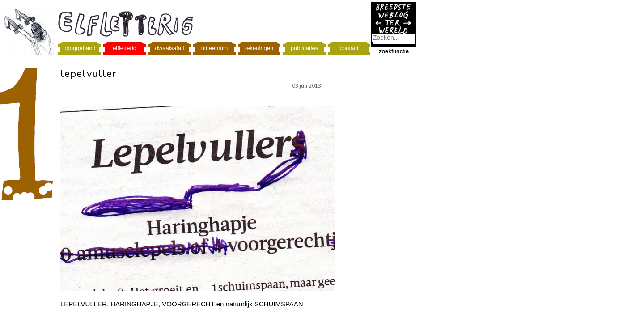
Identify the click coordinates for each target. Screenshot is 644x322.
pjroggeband (79, 48)
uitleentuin (214, 48)
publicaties (304, 48)
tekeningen (259, 48)
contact (349, 48)
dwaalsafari (170, 48)
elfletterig (125, 48)
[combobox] (394, 38)
